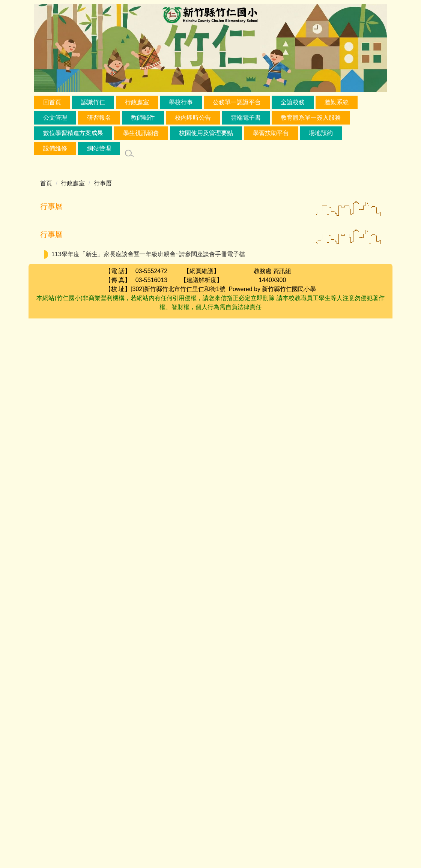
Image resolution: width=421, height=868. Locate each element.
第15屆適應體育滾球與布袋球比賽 (273, 746)
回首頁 (52, 102)
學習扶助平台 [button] (271, 133)
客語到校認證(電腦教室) (245, 415)
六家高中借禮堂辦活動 (229, 521)
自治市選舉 (148, 615)
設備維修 (55, 148)
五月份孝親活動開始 (211, 691)
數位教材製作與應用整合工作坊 (329, 256)
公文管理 (55, 118)
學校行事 (181, 102)
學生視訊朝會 (141, 133)
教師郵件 (143, 118)
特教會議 (229, 707)
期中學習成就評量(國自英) (229, 475)
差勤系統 (337, 102)
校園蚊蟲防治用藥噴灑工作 (279, 648)
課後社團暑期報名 (189, 664)
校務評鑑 (348, 675)
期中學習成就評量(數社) (309, 491)
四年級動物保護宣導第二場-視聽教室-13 (183, 757)
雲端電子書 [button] (246, 118)
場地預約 (321, 133)
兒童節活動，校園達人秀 (151, 256)
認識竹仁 (93, 102)
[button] (170, 225)
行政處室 (137, 102)
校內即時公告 (193, 118)
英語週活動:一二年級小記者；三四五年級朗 (187, 675)
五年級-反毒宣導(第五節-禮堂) (190, 445)
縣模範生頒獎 (261, 256)
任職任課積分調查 (311, 369)
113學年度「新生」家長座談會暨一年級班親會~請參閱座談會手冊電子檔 (148, 804)
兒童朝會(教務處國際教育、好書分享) (289, 445)
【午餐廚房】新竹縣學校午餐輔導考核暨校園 (209, 491)
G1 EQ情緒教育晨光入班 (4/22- (180, 583)
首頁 (46, 183)
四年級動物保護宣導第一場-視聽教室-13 (207, 599)
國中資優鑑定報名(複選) (270, 352)
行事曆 (103, 183)
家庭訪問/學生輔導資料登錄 (242, 369)
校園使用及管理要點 (206, 133)
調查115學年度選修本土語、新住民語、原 (307, 336)
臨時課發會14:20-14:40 (245, 730)
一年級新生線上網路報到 (263, 583)
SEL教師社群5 (263, 615)
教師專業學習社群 (328, 583)
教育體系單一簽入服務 (311, 118)
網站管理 (99, 148)
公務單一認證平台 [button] (237, 102)
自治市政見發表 (245, 553)
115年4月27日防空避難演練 (291, 675)
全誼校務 (293, 102)
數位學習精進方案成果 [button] (73, 133)
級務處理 (284, 475)
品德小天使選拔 (214, 256)
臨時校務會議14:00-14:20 (307, 719)
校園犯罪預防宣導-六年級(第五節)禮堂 (273, 664)
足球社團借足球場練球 (263, 537)
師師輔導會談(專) (245, 399)
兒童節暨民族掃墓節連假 (270, 288)
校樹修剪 (279, 521)
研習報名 (99, 118)
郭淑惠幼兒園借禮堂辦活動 (282, 631)
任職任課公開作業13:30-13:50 (289, 707)
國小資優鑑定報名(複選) (204, 615)
